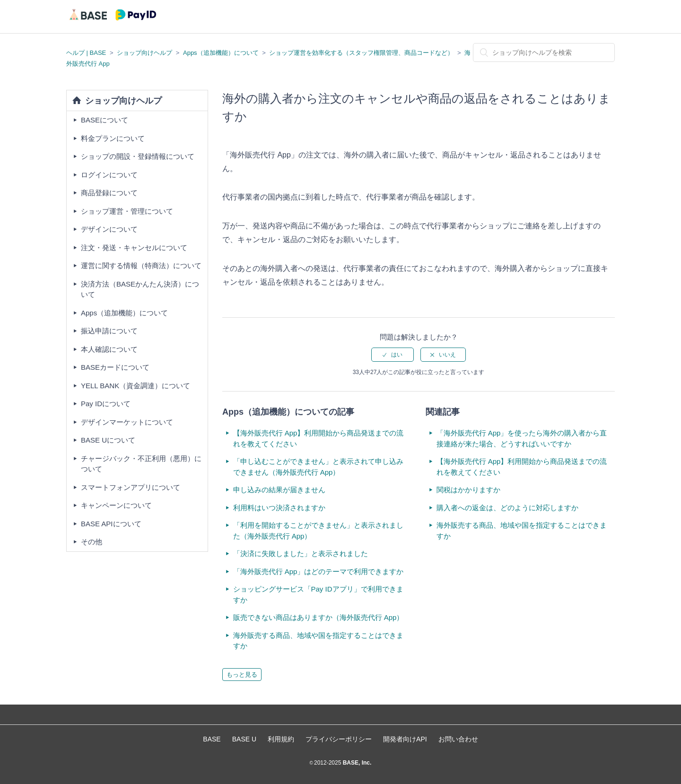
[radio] (393, 355)
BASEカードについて (115, 367)
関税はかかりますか (468, 490)
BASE (212, 739)
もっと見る (242, 675)
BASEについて (105, 120)
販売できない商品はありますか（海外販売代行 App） (319, 617)
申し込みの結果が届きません (279, 490)
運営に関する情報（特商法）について (141, 266)
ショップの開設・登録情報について (138, 156)
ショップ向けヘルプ (144, 53)
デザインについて (109, 229)
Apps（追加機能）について (221, 53)
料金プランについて (113, 138)
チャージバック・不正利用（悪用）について (141, 464)
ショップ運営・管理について (127, 211)
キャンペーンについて (116, 505)
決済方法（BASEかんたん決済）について (140, 289)
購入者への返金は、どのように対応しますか (507, 508)
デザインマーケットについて (127, 422)
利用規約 (281, 739)
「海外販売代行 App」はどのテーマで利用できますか (319, 571)
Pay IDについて (106, 404)
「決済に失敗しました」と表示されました (301, 553)
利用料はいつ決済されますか (279, 508)
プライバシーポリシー (339, 739)
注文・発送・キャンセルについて (134, 248)
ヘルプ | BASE (86, 53)
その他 (92, 542)
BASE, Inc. (356, 763)
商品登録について (109, 193)
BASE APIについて (111, 524)
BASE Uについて (108, 440)
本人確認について (109, 349)
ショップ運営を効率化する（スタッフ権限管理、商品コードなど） (361, 53)
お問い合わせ (458, 739)
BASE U (244, 739)
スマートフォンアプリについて (131, 487)
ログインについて (109, 175)
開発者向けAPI (405, 739)
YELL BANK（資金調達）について (135, 386)
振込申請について (109, 331)
